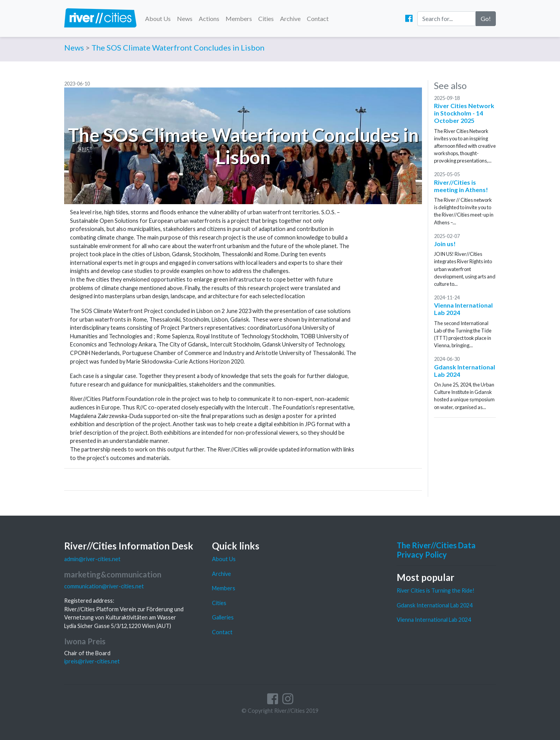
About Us (158, 18)
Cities (266, 18)
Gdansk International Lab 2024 (435, 605)
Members (239, 18)
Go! (486, 18)
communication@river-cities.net (104, 586)
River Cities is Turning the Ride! (436, 590)
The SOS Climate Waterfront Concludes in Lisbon (178, 47)
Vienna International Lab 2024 (434, 620)
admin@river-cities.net (92, 559)
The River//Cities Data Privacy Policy (436, 550)
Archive (290, 18)
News (185, 18)
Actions (209, 18)
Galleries (223, 617)
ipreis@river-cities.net (92, 661)
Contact (318, 18)
